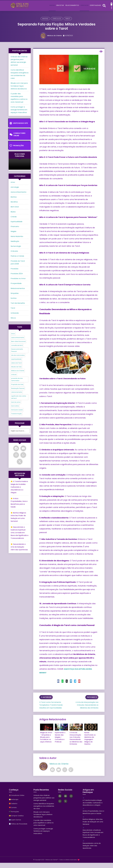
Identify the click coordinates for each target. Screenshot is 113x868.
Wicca (13, 318)
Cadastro (14, 802)
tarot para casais (17, 410)
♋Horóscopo (14, 798)
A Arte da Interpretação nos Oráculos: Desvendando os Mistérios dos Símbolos (87, 705)
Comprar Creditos (17, 814)
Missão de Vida (16, 367)
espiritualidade (16, 359)
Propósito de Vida (17, 384)
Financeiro (15, 226)
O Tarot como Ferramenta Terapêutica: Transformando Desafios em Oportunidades (51, 705)
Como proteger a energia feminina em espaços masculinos (19, 110)
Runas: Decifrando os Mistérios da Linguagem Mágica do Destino (91, 737)
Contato (14, 806)
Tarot (68, 19)
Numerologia (16, 246)
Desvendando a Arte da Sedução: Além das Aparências (19, 547)
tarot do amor (16, 402)
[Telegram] (78, 682)
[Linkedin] (72, 682)
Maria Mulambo (17, 236)
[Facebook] (53, 682)
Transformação (16, 414)
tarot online (15, 406)
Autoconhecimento (18, 192)
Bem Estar (15, 207)
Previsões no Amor (18, 278)
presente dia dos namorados (17, 379)
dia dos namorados (18, 355)
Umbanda (15, 313)
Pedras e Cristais (17, 256)
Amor (13, 182)
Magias (45, 19)
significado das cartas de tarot (19, 397)
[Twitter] (66, 682)
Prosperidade (16, 283)
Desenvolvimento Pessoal (17, 350)
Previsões (14, 269)
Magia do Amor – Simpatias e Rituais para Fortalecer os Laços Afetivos (46, 737)
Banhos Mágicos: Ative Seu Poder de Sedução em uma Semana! (93, 821)
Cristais (14, 217)
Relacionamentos (18, 288)
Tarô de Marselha (18, 303)
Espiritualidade (16, 222)
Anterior (46, 698)
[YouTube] (59, 768)
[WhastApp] (59, 682)
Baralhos (14, 202)
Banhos (14, 197)
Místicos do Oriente (18, 371)
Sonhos (14, 298)
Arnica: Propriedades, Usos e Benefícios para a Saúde (93, 811)
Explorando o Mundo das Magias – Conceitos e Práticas (59, 737)
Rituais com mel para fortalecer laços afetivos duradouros (19, 86)
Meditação (15, 241)
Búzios (13, 212)
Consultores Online (18, 134)
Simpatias (15, 293)
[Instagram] (65, 768)
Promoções (17, 146)
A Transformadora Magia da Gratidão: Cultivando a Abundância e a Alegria (19, 487)
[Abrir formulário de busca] (104, 5)
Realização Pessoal (18, 388)
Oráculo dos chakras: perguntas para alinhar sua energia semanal (44, 797)
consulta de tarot (17, 345)
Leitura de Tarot (16, 363)
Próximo (92, 698)
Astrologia (15, 187)
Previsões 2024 (17, 274)
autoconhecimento (18, 338)
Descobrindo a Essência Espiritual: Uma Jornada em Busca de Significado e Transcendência (20, 533)
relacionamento (17, 392)
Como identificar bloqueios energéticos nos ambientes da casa (44, 805)
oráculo (14, 375)
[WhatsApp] (23, 455)
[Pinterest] (84, 682)
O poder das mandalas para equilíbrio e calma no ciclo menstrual (44, 822)
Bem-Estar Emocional (18, 341)
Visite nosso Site (19, 123)
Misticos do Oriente (54, 36)
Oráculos (57, 19)
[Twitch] (71, 768)
